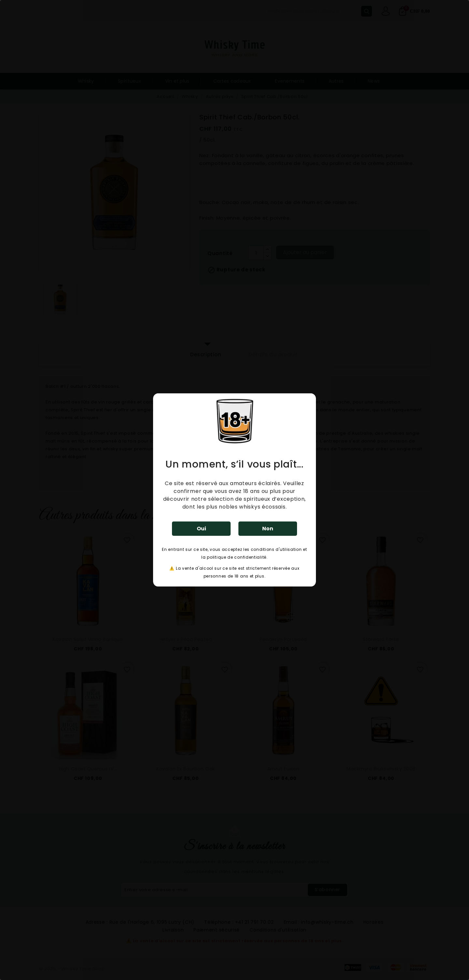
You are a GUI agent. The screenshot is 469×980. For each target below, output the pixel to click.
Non (268, 529)
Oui (201, 529)
